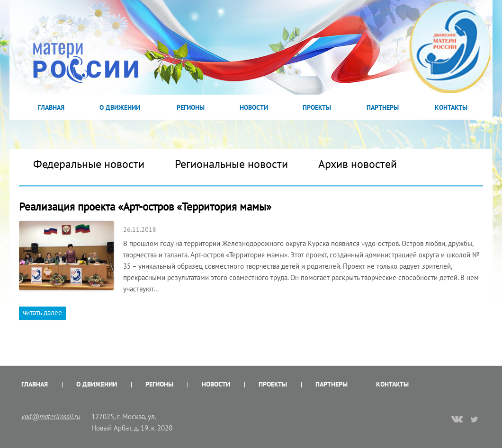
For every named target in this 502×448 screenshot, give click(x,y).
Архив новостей (358, 164)
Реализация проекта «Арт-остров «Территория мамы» (145, 206)
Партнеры (383, 107)
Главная (51, 107)
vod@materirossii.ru (51, 417)
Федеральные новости (89, 164)
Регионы (191, 107)
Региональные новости (231, 164)
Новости (254, 107)
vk (457, 420)
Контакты (451, 107)
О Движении (120, 107)
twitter (475, 419)
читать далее (42, 312)
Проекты (317, 107)
